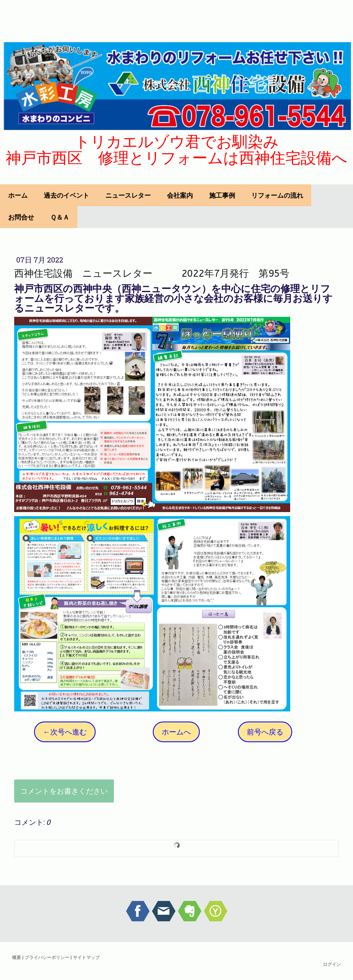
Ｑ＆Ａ (60, 217)
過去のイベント (66, 195)
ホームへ (176, 732)
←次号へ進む (65, 732)
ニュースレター (128, 195)
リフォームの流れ (277, 195)
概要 (17, 957)
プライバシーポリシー (47, 957)
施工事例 (222, 195)
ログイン (332, 964)
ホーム (18, 195)
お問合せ (21, 217)
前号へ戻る (265, 732)
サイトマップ (86, 957)
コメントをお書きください (64, 791)
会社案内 (180, 195)
